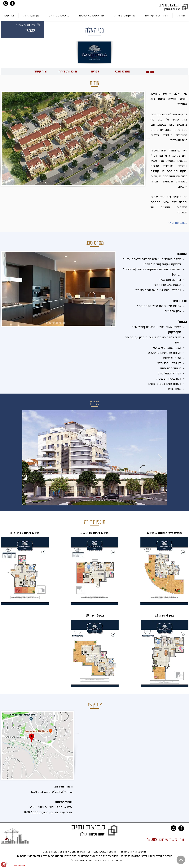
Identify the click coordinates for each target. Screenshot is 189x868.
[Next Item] (160, 458)
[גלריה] (95, 72)
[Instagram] (6, 3)
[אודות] (150, 72)
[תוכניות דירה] (68, 72)
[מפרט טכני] (123, 72)
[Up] (181, 860)
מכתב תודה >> (178, 223)
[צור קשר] (41, 72)
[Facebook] (12, 3)
